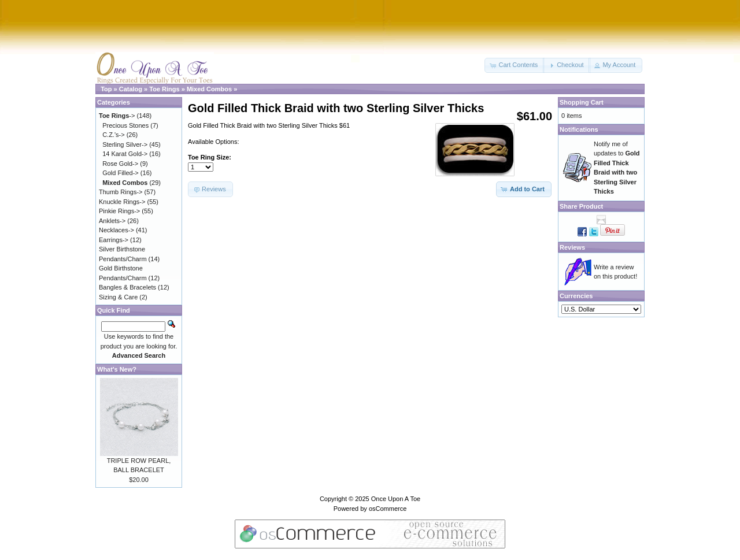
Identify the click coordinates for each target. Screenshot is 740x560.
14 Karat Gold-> (125, 154)
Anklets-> (112, 221)
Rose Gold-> (120, 164)
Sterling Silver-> (125, 144)
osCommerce (388, 509)
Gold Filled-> (121, 173)
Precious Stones (125, 125)
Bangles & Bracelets (127, 287)
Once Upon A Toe (396, 499)
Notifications (579, 129)
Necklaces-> (116, 230)
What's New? (117, 369)
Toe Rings (164, 89)
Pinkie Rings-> (119, 211)
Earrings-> (114, 240)
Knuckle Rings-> (122, 202)
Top (106, 89)
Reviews (572, 247)
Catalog (131, 89)
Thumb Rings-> (121, 192)
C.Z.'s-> (113, 135)
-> (117, 116)
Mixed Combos (209, 89)
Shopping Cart (582, 102)
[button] (515, 65)
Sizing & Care (118, 297)
